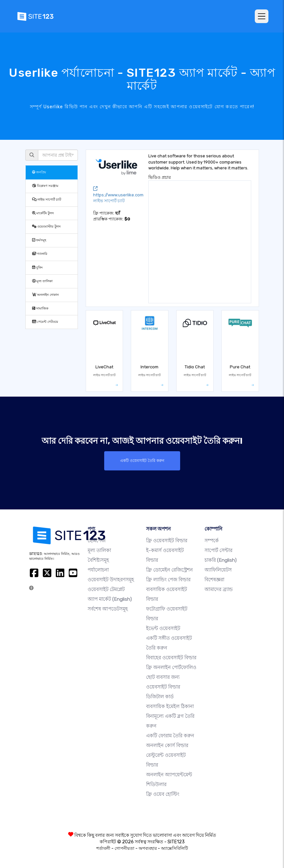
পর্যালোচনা (98, 570)
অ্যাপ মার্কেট (110, 599)
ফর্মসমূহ (39, 240)
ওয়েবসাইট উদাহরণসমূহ (111, 580)
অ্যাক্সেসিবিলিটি (174, 848)
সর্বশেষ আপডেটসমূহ (108, 609)
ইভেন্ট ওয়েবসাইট (163, 628)
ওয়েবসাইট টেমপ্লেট (106, 589)
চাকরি (221, 560)
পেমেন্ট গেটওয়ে (45, 322)
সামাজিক (40, 308)
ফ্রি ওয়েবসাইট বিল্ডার (167, 541)
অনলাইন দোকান (45, 295)
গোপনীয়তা (124, 848)
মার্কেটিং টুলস (43, 213)
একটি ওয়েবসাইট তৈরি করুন (142, 461)
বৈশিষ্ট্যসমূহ (98, 560)
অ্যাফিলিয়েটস (218, 570)
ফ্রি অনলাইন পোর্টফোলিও (171, 667)
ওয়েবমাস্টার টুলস (46, 226)
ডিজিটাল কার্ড (160, 697)
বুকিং (37, 267)
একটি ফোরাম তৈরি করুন (170, 736)
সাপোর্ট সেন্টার (218, 550)
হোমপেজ (97, 541)
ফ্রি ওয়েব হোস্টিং (163, 794)
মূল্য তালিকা (42, 281)
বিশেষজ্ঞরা (214, 580)
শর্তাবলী (103, 848)
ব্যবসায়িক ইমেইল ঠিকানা (170, 706)
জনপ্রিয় (39, 172)
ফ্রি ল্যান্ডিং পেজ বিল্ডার (168, 580)
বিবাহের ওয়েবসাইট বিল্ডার (171, 658)
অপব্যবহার (148, 848)
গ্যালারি (40, 254)
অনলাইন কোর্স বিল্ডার (167, 745)
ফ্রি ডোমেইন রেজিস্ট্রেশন (169, 570)
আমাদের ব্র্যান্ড (219, 589)
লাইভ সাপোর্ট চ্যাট (47, 199)
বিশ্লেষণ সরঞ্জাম (45, 186)
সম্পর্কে (212, 541)
